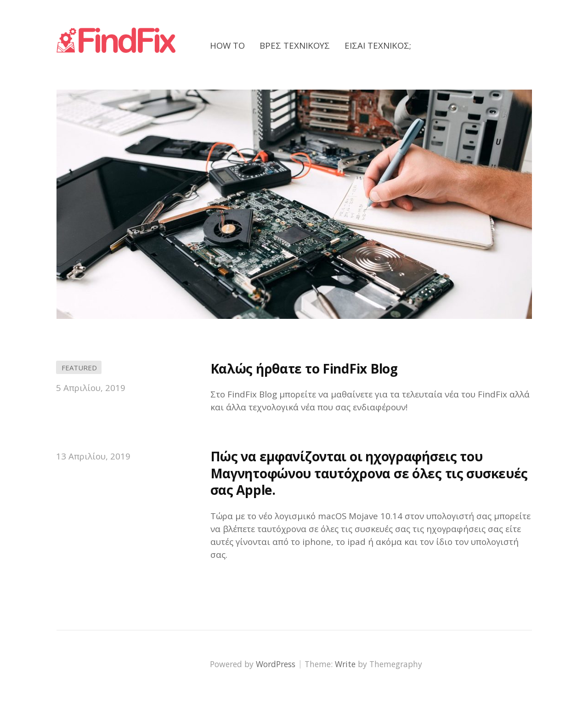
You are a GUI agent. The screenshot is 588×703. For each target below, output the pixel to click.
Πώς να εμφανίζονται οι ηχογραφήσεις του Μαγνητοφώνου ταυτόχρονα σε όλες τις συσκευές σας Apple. (369, 473)
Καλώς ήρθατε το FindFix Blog (304, 369)
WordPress (276, 664)
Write (345, 664)
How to (227, 45)
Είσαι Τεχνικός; (378, 45)
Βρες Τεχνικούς (295, 45)
